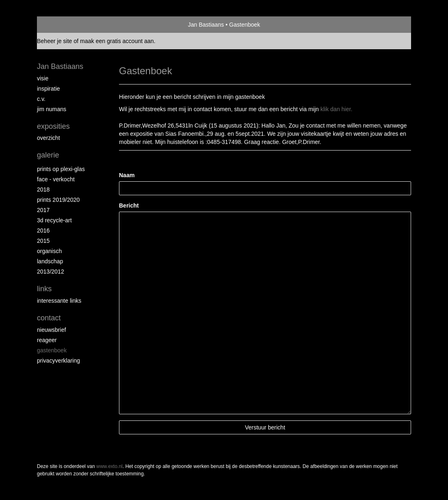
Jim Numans (52, 109)
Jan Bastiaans (206, 25)
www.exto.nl (110, 466)
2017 (43, 210)
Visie (43, 78)
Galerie (48, 155)
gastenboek (52, 350)
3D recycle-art (54, 220)
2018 (43, 189)
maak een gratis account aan (117, 41)
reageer (47, 340)
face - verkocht (56, 179)
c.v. (41, 99)
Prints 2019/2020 (58, 200)
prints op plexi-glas (61, 169)
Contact (49, 318)
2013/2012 (50, 272)
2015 (43, 241)
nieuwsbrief (51, 330)
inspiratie (48, 89)
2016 (43, 231)
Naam (127, 175)
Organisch (49, 251)
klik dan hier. (336, 109)
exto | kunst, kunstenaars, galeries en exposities (60, 25)
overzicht (48, 138)
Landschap (50, 261)
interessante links (59, 301)
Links (44, 289)
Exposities (53, 126)
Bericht (129, 205)
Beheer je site (55, 41)
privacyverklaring (58, 361)
